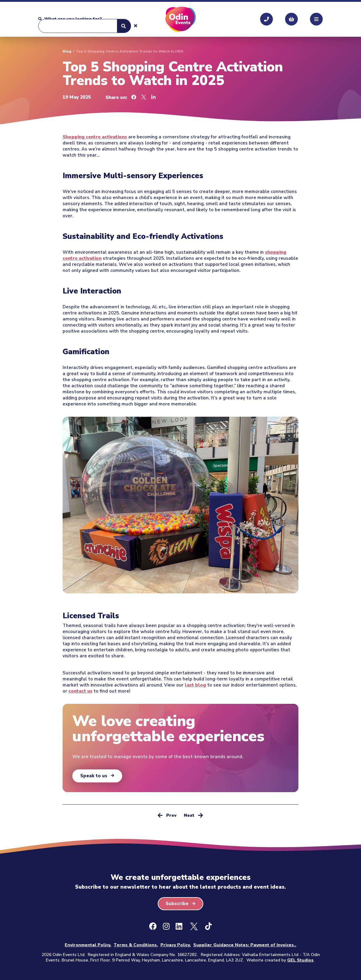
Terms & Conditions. (136, 945)
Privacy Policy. (176, 945)
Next (193, 815)
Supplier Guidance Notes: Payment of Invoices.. (245, 945)
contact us (80, 691)
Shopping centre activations (95, 137)
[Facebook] (153, 927)
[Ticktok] (208, 927)
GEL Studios (300, 960)
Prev (167, 815)
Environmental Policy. (88, 945)
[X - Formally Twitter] (194, 927)
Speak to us (94, 776)
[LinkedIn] (179, 927)
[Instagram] (166, 927)
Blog (67, 51)
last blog (195, 685)
